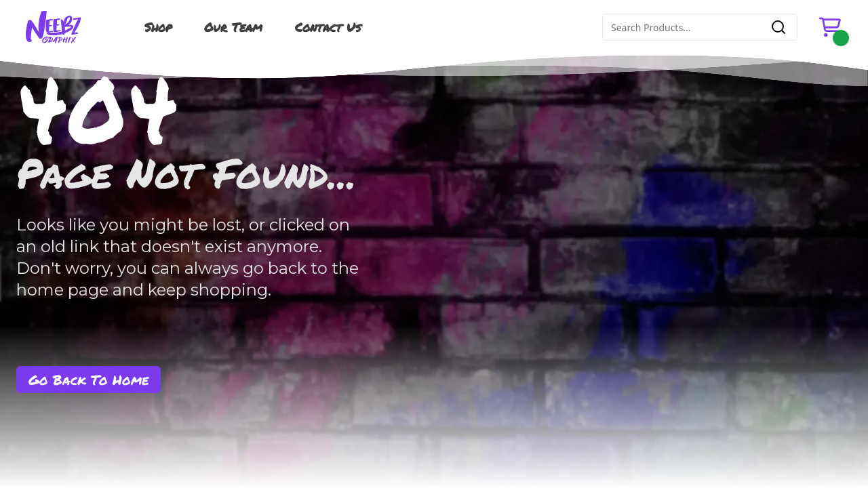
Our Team (233, 27)
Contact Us (328, 27)
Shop (158, 27)
